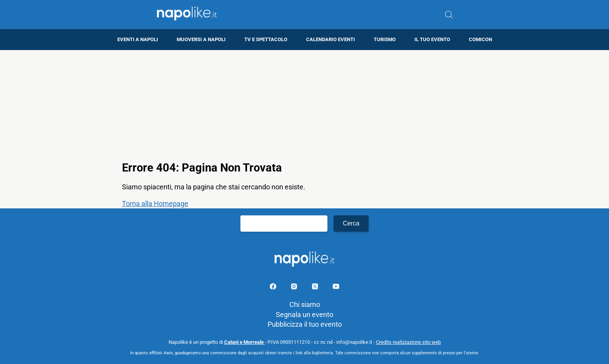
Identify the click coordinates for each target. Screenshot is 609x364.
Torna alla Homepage (155, 204)
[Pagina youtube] (336, 288)
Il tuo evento (432, 39)
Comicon (480, 39)
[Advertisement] (304, 104)
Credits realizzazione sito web (408, 342)
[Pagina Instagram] (295, 288)
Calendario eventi (331, 39)
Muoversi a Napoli (201, 39)
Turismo (385, 39)
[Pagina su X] (316, 288)
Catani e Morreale (244, 342)
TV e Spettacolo (266, 39)
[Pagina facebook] (274, 288)
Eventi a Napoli (138, 39)
